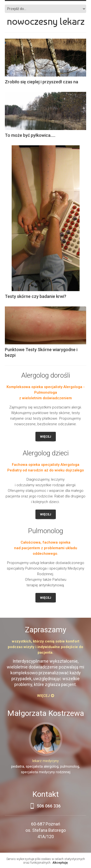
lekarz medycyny (45, 761)
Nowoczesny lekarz (46, 21)
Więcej (46, 437)
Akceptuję (60, 863)
